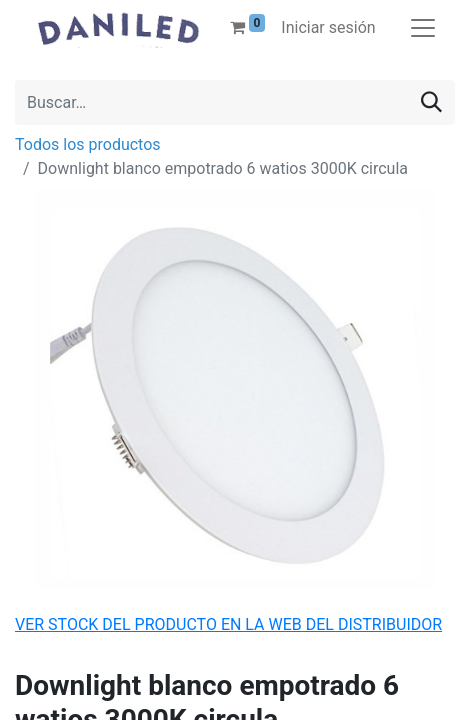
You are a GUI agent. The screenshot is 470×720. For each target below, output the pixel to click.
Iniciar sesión (328, 27)
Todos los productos (88, 144)
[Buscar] (431, 102)
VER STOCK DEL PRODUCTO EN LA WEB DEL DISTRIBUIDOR (228, 624)
